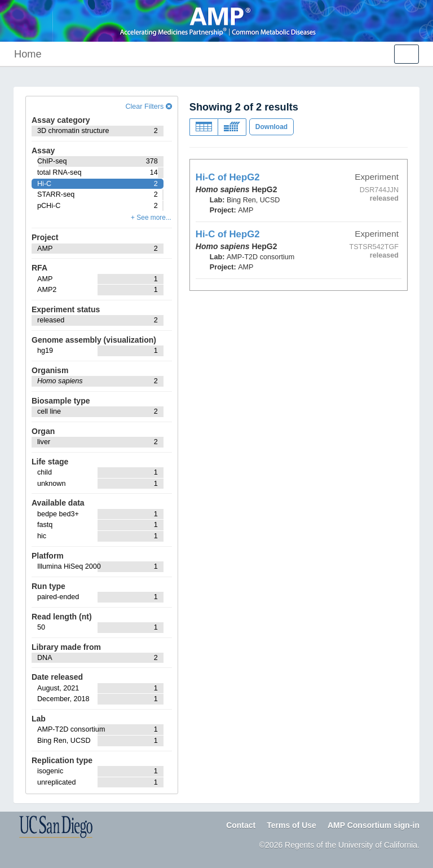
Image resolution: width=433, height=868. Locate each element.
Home (28, 54)
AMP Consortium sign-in (374, 825)
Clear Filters (148, 107)
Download (271, 127)
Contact (241, 825)
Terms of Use (291, 825)
